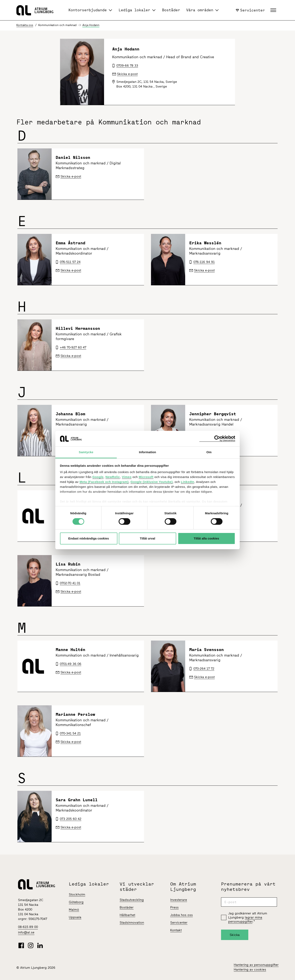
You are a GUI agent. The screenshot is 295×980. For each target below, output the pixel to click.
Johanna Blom (70, 414)
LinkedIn (188, 482)
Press (174, 907)
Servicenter (250, 10)
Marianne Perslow (75, 714)
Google (98, 477)
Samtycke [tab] (86, 452)
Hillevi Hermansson (78, 328)
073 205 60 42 (71, 819)
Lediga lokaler (134, 10)
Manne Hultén (70, 649)
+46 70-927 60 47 (73, 347)
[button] (274, 10)
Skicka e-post (71, 176)
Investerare (179, 900)
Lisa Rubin (68, 564)
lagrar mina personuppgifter (245, 919)
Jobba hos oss (182, 915)
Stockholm (77, 894)
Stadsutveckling (132, 900)
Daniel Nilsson (73, 157)
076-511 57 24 (70, 262)
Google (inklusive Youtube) (152, 482)
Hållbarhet (127, 915)
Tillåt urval (148, 538)
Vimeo (127, 477)
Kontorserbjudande (88, 10)
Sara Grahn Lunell (77, 800)
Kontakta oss (25, 25)
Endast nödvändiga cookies (88, 538)
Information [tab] (147, 452)
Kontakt (176, 930)
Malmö (74, 910)
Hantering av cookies (250, 969)
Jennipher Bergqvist (213, 414)
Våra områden (200, 10)
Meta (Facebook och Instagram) (104, 482)
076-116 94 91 (204, 262)
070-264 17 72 (204, 669)
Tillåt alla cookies (206, 538)
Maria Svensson (206, 649)
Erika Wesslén (205, 243)
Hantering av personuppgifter (256, 965)
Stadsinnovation (132, 923)
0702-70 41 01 (70, 583)
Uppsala (75, 917)
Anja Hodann (91, 25)
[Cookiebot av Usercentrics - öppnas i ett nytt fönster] (217, 439)
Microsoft (146, 477)
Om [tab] (209, 452)
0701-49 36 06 (71, 664)
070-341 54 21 (70, 733)
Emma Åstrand (70, 243)
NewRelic (113, 477)
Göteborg (76, 902)
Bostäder (171, 10)
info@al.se (26, 932)
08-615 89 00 (28, 927)
